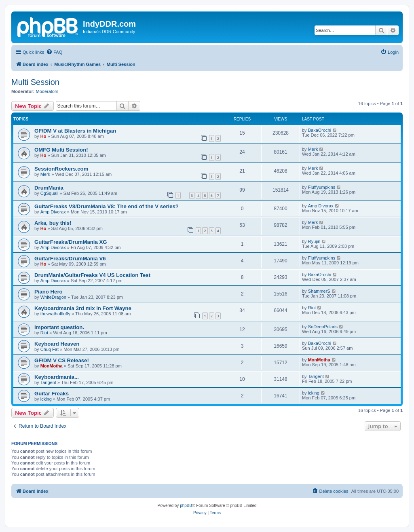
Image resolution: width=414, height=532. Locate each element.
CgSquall (50, 193)
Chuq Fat (50, 349)
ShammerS (319, 291)
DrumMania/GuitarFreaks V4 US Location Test (92, 275)
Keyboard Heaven (57, 344)
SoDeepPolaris (323, 327)
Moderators (47, 91)
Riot (312, 308)
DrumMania (49, 188)
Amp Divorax (53, 212)
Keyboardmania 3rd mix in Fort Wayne (83, 308)
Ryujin (314, 241)
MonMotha (52, 366)
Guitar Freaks (52, 394)
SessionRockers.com (61, 169)
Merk (313, 149)
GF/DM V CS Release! (62, 360)
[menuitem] (54, 52)
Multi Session (35, 82)
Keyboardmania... (57, 377)
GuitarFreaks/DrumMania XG (71, 242)
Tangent (48, 382)
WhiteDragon (53, 297)
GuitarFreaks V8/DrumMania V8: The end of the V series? (107, 206)
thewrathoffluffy (55, 314)
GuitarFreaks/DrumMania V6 (70, 259)
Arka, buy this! (53, 223)
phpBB (186, 506)
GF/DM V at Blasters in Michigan (75, 131)
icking (46, 399)
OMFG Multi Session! (61, 150)
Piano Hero (49, 292)
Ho (43, 136)
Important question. (59, 327)
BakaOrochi (320, 130)
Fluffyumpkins (322, 187)
